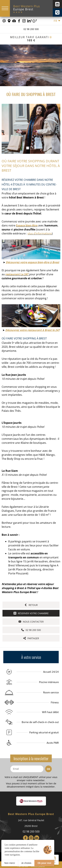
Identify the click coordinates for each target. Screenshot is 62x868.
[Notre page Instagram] (24, 21)
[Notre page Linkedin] (29, 21)
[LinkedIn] (37, 838)
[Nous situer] (9, 21)
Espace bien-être (27, 225)
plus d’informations (40, 233)
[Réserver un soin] (34, 21)
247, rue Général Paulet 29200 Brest (31, 823)
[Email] (27, 769)
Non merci (10, 863)
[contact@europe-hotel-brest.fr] (4, 21)
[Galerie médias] (14, 21)
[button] (28, 148)
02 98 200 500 (31, 29)
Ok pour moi (44, 863)
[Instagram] (31, 838)
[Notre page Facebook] (19, 21)
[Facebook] (25, 838)
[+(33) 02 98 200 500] (57, 12)
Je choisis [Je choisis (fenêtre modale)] (26, 863)
